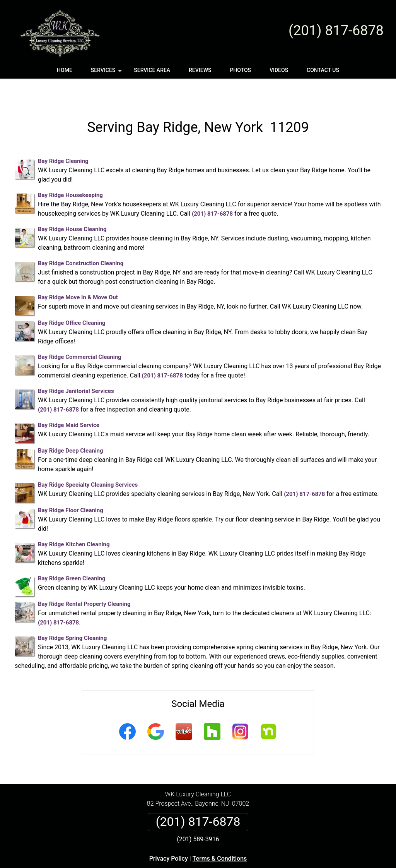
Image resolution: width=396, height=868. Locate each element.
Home (65, 70)
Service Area (152, 70)
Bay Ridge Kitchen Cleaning (74, 521)
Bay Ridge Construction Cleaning (81, 240)
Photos (240, 70)
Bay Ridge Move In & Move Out (78, 274)
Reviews (200, 70)
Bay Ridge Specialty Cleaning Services (88, 462)
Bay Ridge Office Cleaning (72, 300)
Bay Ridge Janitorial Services (76, 368)
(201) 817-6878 (336, 31)
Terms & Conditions (220, 836)
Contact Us (323, 70)
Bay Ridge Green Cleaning (72, 556)
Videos (279, 70)
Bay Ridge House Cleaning (72, 206)
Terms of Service (254, 865)
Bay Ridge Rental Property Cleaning (84, 581)
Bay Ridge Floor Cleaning (71, 487)
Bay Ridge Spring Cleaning (72, 615)
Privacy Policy (169, 836)
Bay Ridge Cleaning (63, 138)
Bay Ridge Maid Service (69, 402)
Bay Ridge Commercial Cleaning (80, 334)
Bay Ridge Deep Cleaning (71, 428)
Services (107, 73)
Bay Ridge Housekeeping (70, 172)
